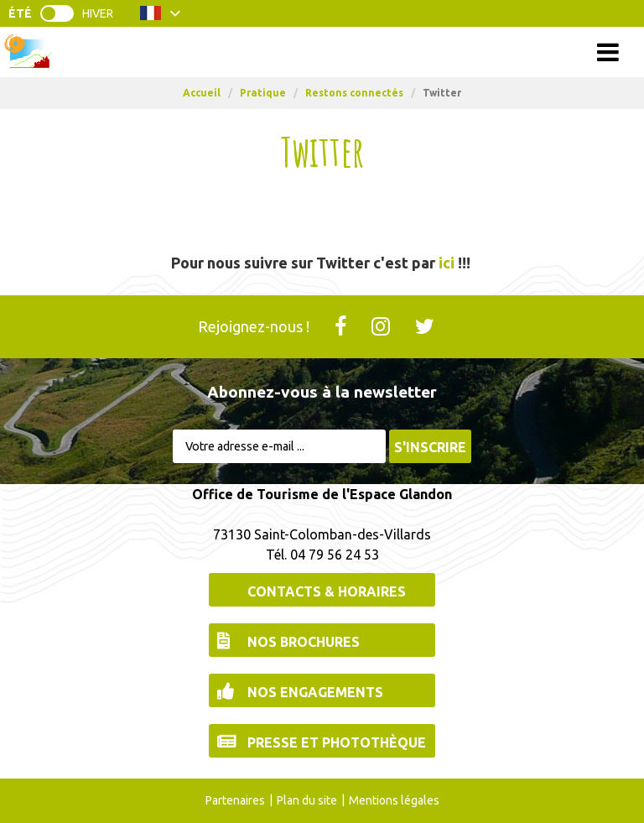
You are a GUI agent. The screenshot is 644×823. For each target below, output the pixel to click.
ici (447, 263)
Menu (322, 52)
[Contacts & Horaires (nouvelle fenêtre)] (322, 590)
